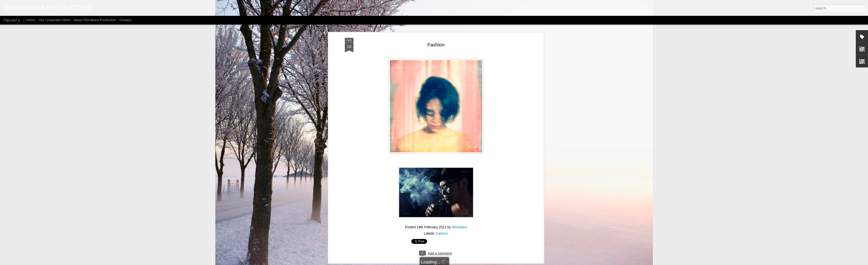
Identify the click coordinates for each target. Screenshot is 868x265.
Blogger (468, 262)
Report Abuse (483, 262)
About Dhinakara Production (95, 20)
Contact (125, 20)
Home (31, 20)
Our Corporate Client (55, 20)
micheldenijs (440, 262)
